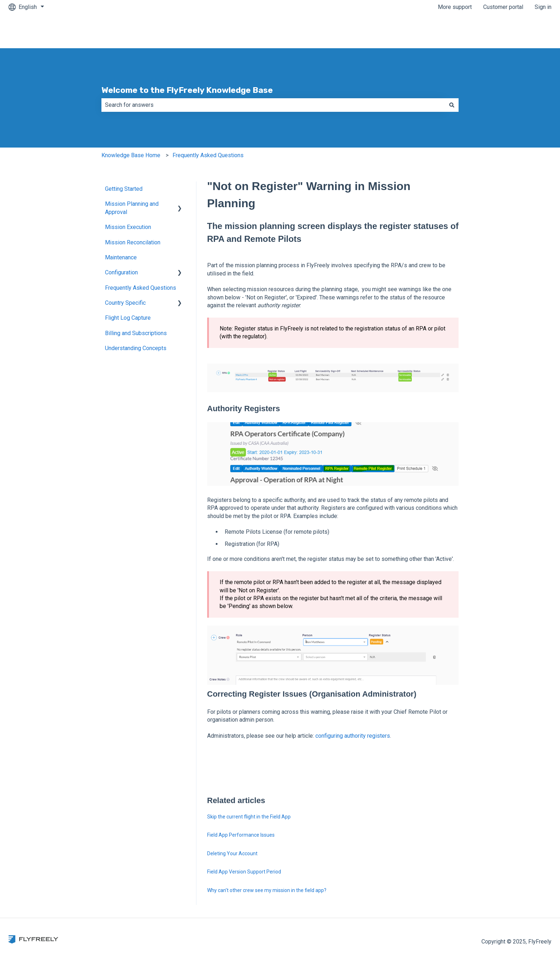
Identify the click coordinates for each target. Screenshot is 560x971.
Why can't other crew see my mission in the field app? (267, 890)
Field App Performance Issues (241, 835)
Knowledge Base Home (131, 155)
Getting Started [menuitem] (124, 189)
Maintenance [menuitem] (121, 257)
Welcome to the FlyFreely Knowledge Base (187, 90)
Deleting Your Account (232, 853)
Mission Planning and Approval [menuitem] (132, 208)
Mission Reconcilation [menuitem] (133, 242)
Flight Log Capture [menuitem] (128, 318)
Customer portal (503, 7)
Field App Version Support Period (244, 872)
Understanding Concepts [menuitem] (136, 348)
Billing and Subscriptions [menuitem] (136, 333)
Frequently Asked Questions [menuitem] (141, 288)
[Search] (452, 105)
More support (455, 7)
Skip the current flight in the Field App (249, 817)
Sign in (543, 7)
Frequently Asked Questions (208, 155)
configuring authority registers (353, 736)
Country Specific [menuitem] (125, 303)
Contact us (531, 31)
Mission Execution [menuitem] (128, 227)
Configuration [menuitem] (121, 272)
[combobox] (273, 105)
